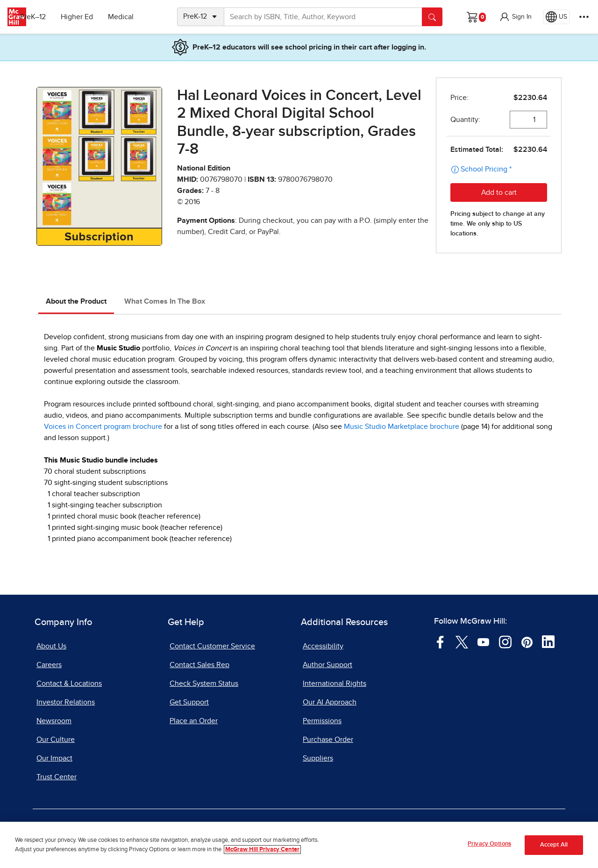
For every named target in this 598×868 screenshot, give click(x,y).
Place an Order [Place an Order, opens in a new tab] (194, 721)
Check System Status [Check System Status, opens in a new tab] (204, 683)
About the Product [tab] (76, 301)
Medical (138, 17)
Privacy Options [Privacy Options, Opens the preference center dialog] (489, 844)
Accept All (554, 845)
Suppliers (318, 758)
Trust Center (57, 777)
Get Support (189, 702)
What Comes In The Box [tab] (165, 301)
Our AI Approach (330, 702)
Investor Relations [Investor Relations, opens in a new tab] (66, 702)
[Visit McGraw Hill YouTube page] (483, 641)
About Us (51, 646)
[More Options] (584, 17)
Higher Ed (94, 17)
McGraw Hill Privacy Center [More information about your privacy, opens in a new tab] (262, 850)
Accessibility (323, 646)
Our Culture (56, 740)
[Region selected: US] (556, 17)
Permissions (322, 721)
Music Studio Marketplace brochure (402, 427)
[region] (299, 845)
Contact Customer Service (212, 646)
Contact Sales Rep (199, 665)
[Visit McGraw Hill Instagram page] (505, 641)
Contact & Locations (69, 683)
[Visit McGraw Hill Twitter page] (462, 641)
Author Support (327, 665)
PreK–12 (50, 17)
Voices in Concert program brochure (103, 427)
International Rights (335, 683)
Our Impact (54, 758)
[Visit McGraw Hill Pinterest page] (527, 641)
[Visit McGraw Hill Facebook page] (440, 641)
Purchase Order (328, 740)
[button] (515, 17)
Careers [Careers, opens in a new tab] (49, 665)
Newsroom (54, 721)
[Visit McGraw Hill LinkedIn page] (548, 641)
